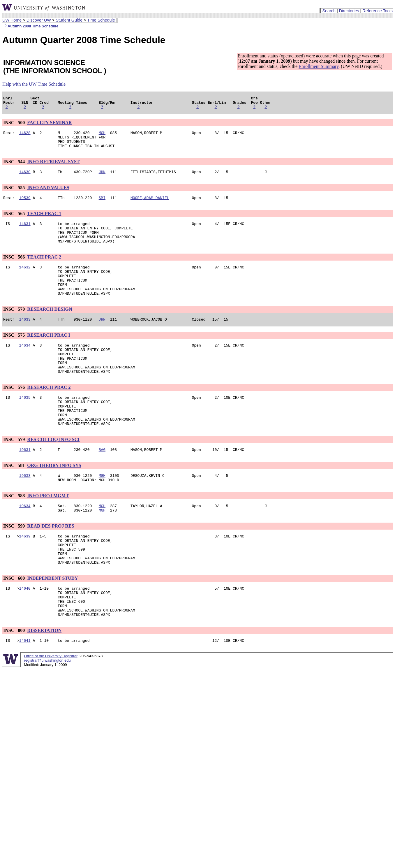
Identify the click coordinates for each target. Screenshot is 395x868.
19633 (25, 509)
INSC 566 (15, 269)
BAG (102, 482)
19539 (25, 205)
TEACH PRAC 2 (44, 269)
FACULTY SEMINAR (50, 125)
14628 (25, 136)
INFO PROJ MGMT (48, 530)
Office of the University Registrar (51, 705)
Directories (349, 11)
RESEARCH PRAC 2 (49, 413)
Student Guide (69, 20)
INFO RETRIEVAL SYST (53, 168)
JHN (102, 179)
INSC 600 (15, 620)
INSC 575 (15, 354)
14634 (25, 365)
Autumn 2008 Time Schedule (30, 26)
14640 (25, 631)
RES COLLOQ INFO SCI (53, 471)
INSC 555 (15, 195)
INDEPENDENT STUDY (52, 620)
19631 (25, 482)
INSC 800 (15, 678)
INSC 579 (15, 471)
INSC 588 (15, 530)
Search (329, 11)
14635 (25, 424)
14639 (25, 573)
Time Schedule (101, 20)
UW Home (12, 20)
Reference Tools (378, 11)
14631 (25, 232)
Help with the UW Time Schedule (34, 84)
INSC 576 (15, 413)
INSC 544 (15, 168)
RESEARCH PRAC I (49, 354)
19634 (25, 541)
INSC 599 (15, 562)
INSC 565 (15, 221)
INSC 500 (15, 125)
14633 (25, 338)
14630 (25, 179)
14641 (25, 689)
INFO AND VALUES (48, 195)
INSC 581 (15, 498)
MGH (102, 136)
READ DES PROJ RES (51, 562)
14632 (25, 280)
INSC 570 (15, 327)
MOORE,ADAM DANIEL (150, 205)
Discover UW (39, 20)
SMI (102, 205)
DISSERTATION (44, 678)
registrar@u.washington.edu (47, 709)
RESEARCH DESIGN (50, 327)
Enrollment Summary (319, 66)
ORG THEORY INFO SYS (54, 498)
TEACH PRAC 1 (44, 221)
